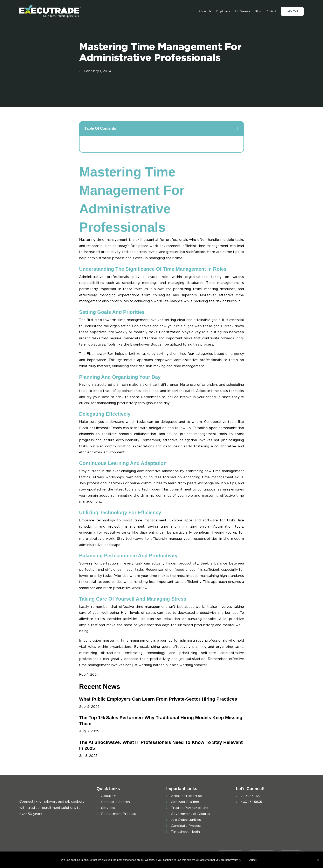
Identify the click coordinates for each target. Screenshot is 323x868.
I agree (253, 860)
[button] (238, 129)
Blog (258, 11)
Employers (223, 11)
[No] (318, 860)
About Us (205, 11)
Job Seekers (242, 11)
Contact (271, 11)
